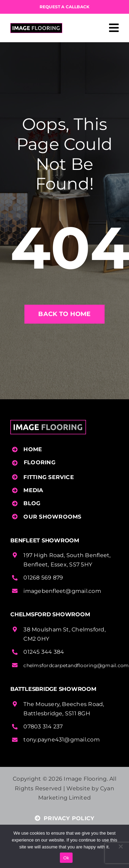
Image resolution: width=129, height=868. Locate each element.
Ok (66, 858)
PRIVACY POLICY (65, 818)
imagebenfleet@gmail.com (62, 591)
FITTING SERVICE (49, 477)
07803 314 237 (43, 726)
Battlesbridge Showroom (53, 689)
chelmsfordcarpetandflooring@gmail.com (76, 665)
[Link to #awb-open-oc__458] (114, 28)
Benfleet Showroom (45, 540)
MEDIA (33, 490)
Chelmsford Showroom (50, 614)
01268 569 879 (43, 578)
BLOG (32, 503)
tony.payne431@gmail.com (62, 740)
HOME (33, 449)
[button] (65, 463)
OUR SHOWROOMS (52, 517)
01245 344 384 (44, 652)
